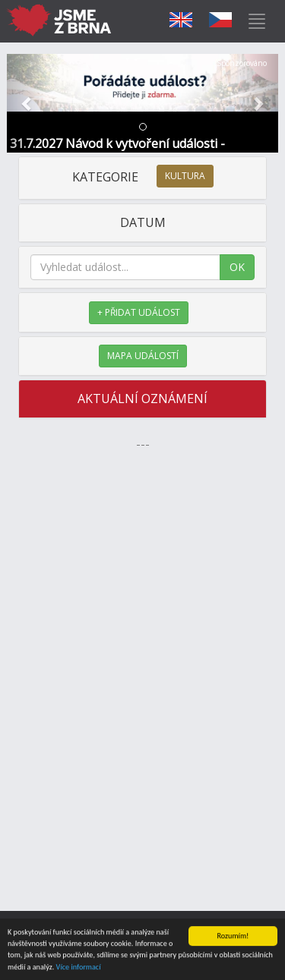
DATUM (143, 222)
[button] (27, 103)
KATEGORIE (143, 177)
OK (237, 267)
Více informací (79, 967)
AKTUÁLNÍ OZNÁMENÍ (142, 399)
